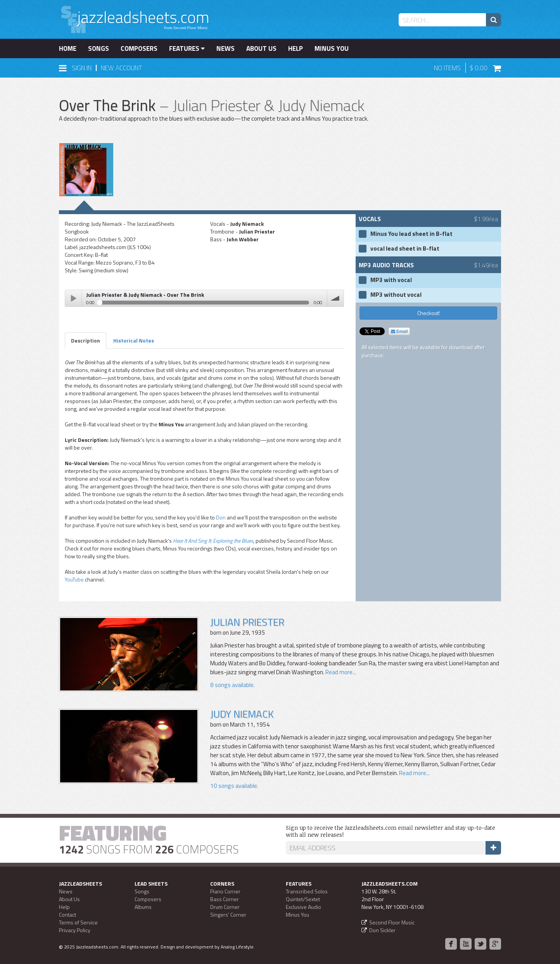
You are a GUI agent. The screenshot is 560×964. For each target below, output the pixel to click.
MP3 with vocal (391, 280)
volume (335, 298)
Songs (99, 48)
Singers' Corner (228, 915)
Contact (67, 915)
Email (399, 331)
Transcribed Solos (307, 891)
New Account (121, 68)
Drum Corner (225, 907)
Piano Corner (225, 891)
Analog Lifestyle (237, 947)
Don (221, 517)
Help (296, 48)
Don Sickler (382, 930)
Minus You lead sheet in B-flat (411, 234)
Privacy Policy (75, 930)
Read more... (341, 672)
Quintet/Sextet (303, 899)
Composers (139, 48)
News (226, 48)
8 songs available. (232, 685)
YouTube (74, 579)
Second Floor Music (392, 922)
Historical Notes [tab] (134, 340)
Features (187, 48)
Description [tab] (86, 340)
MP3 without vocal (396, 295)
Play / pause (73, 298)
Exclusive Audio (303, 907)
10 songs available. (234, 786)
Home (68, 48)
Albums (143, 907)
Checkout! (429, 313)
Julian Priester (247, 622)
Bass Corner (225, 899)
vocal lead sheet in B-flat (405, 249)
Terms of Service (78, 922)
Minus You (332, 48)
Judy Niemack (242, 714)
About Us (261, 48)
